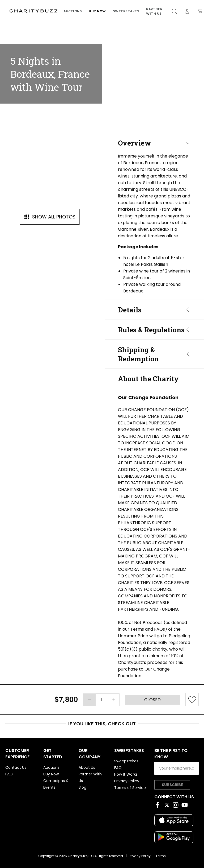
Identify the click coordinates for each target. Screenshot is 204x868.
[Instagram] (177, 806)
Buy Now (97, 11)
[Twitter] (168, 806)
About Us (87, 767)
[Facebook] (159, 806)
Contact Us (16, 767)
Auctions (73, 11)
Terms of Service (130, 788)
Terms (161, 856)
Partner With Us (154, 11)
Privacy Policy (127, 781)
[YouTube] (186, 806)
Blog (82, 787)
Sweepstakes (126, 11)
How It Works (126, 774)
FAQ (9, 774)
